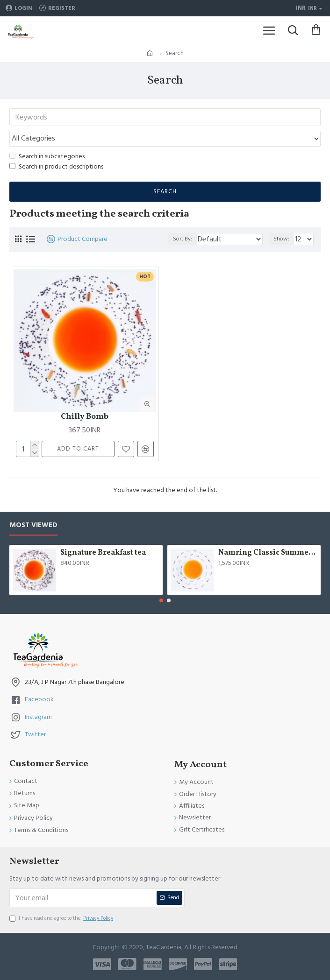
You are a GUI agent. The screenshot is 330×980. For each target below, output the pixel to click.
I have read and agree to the (62, 918)
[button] (161, 600)
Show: (281, 239)
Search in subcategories (47, 156)
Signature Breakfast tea (103, 553)
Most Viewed (33, 525)
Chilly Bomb (85, 417)
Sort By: (183, 239)
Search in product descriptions (56, 167)
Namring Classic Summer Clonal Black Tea (268, 553)
